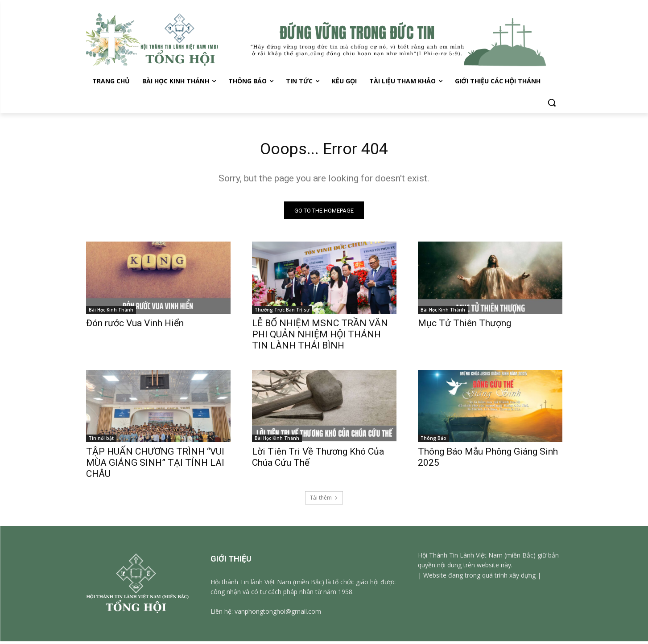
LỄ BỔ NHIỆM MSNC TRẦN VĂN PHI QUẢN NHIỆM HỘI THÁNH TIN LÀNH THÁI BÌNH (320, 337)
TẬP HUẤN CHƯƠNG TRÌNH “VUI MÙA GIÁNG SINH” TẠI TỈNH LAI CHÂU (155, 465)
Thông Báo (433, 441)
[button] (552, 103)
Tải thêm (324, 500)
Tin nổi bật (101, 441)
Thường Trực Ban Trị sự (282, 312)
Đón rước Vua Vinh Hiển (135, 326)
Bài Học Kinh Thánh (111, 312)
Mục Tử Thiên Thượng (464, 326)
